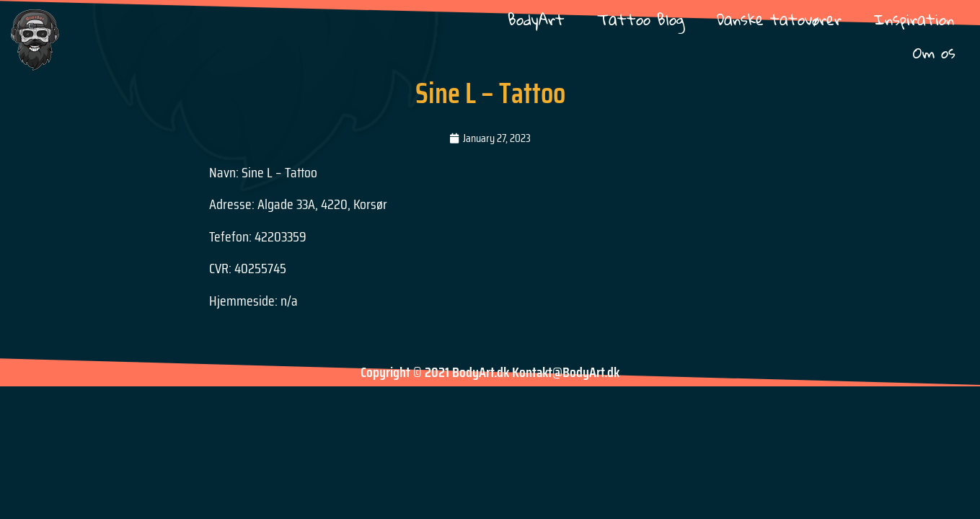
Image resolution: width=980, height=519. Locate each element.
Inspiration (914, 19)
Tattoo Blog (641, 19)
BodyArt (536, 19)
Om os (934, 52)
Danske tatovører (779, 19)
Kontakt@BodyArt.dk (566, 372)
